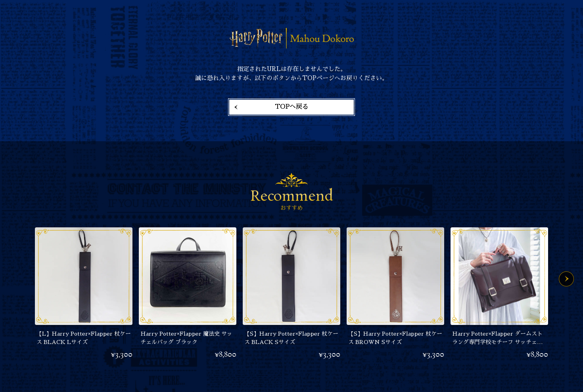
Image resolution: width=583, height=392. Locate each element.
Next (566, 279)
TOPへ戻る (292, 107)
